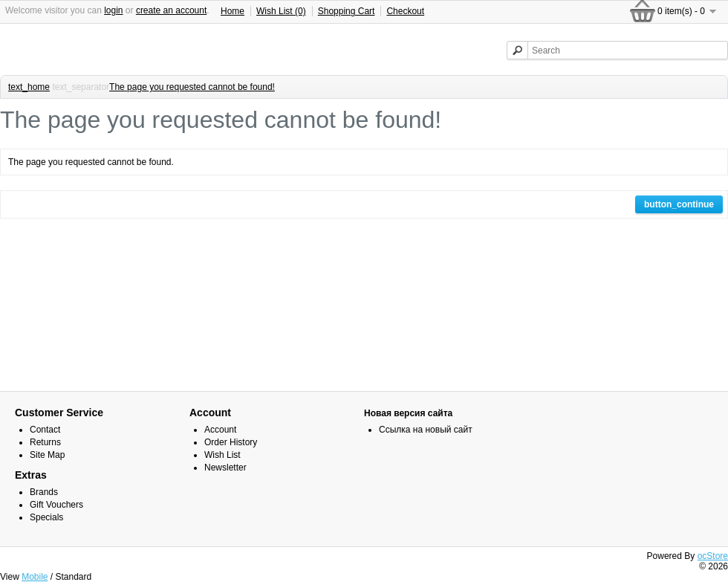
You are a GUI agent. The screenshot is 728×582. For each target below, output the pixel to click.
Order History (231, 442)
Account (220, 430)
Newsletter (225, 468)
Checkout (405, 11)
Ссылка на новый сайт (426, 430)
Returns (45, 442)
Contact (45, 430)
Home (233, 11)
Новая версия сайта (408, 413)
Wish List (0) (281, 11)
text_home (29, 87)
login (113, 10)
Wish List (222, 455)
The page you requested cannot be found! (192, 87)
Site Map (47, 455)
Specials (46, 517)
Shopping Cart (347, 11)
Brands (44, 492)
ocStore (713, 556)
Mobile (35, 577)
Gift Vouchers (56, 505)
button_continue (679, 204)
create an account (171, 10)
